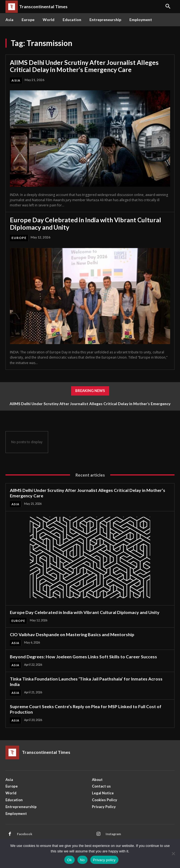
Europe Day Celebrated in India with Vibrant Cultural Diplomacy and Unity (85, 223)
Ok (69, 860)
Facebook (25, 834)
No (82, 860)
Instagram (113, 834)
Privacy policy (104, 860)
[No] (173, 853)
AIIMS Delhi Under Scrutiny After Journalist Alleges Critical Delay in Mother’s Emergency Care (84, 66)
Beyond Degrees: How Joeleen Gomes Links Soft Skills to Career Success (83, 657)
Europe (19, 238)
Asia (16, 80)
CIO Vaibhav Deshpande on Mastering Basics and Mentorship (72, 634)
